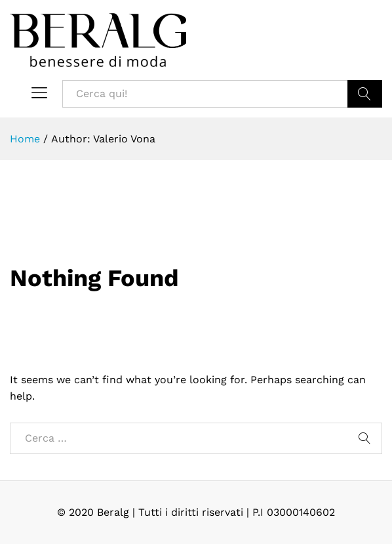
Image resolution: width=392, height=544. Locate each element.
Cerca (365, 94)
